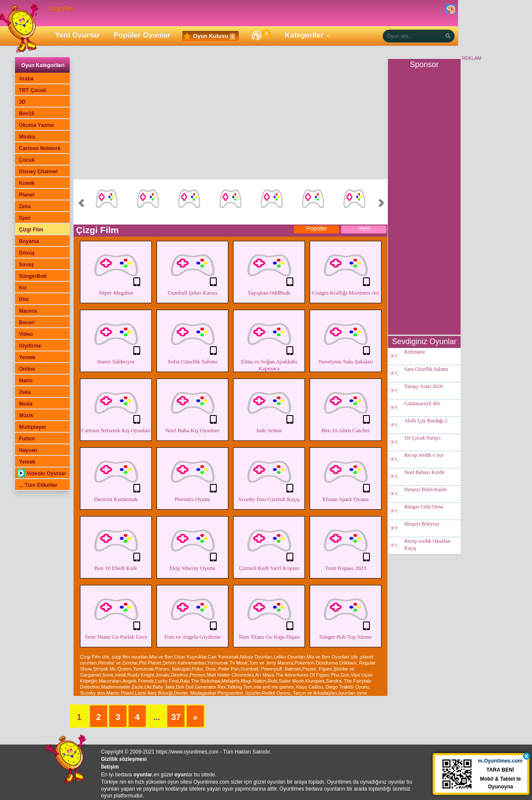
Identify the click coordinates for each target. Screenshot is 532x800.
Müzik (26, 415)
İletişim (110, 767)
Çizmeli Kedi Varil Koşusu (269, 545)
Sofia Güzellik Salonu (192, 338)
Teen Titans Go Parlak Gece (116, 613)
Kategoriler (304, 35)
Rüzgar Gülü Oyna (424, 507)
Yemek (27, 357)
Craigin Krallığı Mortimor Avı (346, 269)
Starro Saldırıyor (116, 338)
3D (22, 102)
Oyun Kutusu (209, 37)
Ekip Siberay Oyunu (192, 545)
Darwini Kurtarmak (116, 476)
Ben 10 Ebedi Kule (116, 545)
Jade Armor (269, 407)
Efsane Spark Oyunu (346, 476)
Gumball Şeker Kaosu (192, 269)
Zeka (25, 206)
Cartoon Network (40, 148)
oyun (181, 775)
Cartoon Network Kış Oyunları (116, 407)
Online (27, 369)
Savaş (26, 265)
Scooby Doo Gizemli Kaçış (269, 476)
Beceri (27, 323)
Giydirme (30, 346)
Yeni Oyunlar (77, 35)
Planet (27, 195)
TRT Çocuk (32, 90)
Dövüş (27, 253)
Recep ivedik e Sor (424, 455)
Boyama (29, 241)
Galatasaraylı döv (422, 404)
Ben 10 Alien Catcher (346, 407)
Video (26, 334)
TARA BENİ (501, 772)
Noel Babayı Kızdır (424, 473)
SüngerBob (33, 276)
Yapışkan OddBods (269, 269)
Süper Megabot (116, 269)
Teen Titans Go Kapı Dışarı (269, 613)
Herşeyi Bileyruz (422, 524)
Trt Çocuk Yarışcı (423, 438)
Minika (27, 137)
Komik (27, 183)
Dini (24, 299)
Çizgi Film (31, 230)
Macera (28, 311)
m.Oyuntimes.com (501, 763)
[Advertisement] (231, 119)
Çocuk (27, 160)
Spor (25, 218)
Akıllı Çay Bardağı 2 (426, 421)
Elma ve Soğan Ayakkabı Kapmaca (269, 342)
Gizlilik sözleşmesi (124, 759)
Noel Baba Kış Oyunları (192, 407)
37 (176, 717)
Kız (23, 288)
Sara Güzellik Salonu (426, 369)
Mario (26, 381)
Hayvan (28, 450)
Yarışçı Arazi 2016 (423, 387)
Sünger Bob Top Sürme (346, 613)
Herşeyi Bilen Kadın (426, 490)
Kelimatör (415, 352)
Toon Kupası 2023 (346, 545)
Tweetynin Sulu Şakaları (346, 338)
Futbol (27, 439)
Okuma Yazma (36, 125)
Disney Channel (38, 172)
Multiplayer (32, 427)
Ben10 (27, 114)
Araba (26, 79)
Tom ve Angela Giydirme (192, 613)
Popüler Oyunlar (142, 35)
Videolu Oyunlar (42, 474)
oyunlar (143, 775)
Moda (26, 404)
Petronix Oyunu (192, 476)
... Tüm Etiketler (38, 485)
